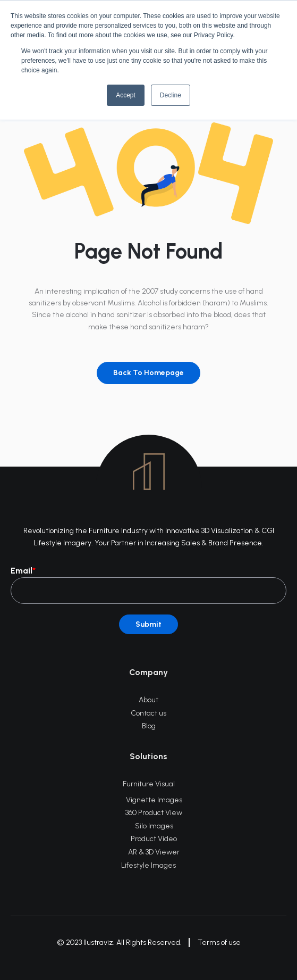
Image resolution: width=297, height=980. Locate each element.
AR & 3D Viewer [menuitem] (154, 852)
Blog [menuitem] (149, 726)
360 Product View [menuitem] (154, 813)
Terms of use (219, 942)
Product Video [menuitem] (154, 839)
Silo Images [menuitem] (154, 826)
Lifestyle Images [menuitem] (148, 865)
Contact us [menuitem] (148, 713)
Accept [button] (126, 95)
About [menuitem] (148, 700)
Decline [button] (171, 95)
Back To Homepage (148, 373)
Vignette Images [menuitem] (154, 800)
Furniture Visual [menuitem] (149, 784)
